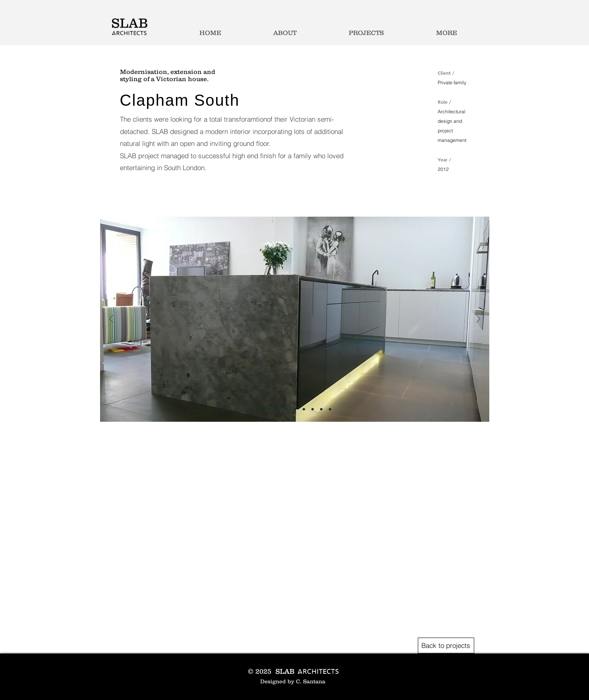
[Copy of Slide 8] (330, 409)
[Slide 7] (313, 409)
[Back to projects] (446, 646)
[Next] (478, 319)
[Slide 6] (304, 409)
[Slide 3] (278, 409)
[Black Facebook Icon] (427, 665)
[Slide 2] (269, 409)
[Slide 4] (286, 409)
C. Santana (311, 681)
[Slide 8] (321, 409)
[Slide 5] (295, 409)
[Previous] (111, 319)
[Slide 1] (260, 409)
